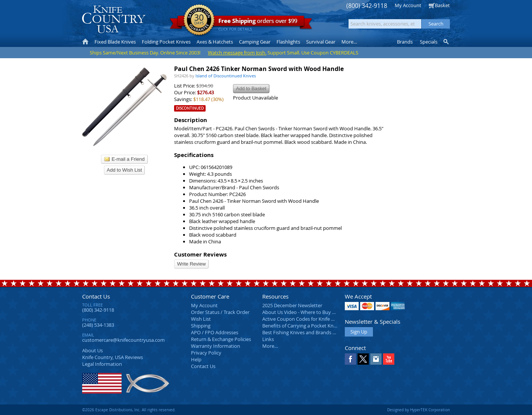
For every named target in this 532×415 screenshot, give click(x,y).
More (349, 42)
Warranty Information (216, 346)
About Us (92, 350)
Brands (405, 42)
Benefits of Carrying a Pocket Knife (301, 326)
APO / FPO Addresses (215, 332)
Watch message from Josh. (237, 53)
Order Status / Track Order (220, 312)
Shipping (201, 326)
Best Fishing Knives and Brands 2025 (303, 332)
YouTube (389, 359)
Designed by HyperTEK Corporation (419, 410)
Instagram (376, 359)
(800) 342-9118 (367, 6)
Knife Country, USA (114, 19)
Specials (429, 42)
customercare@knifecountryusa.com (123, 340)
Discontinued (190, 108)
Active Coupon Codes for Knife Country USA (311, 319)
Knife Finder (447, 42)
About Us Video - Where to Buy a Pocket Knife (313, 312)
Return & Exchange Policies (221, 339)
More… (270, 346)
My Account (408, 5)
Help (196, 359)
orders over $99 (241, 23)
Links (268, 339)
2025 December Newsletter (292, 305)
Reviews (113, 357)
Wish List (201, 319)
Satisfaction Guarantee (199, 20)
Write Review (191, 264)
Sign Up (359, 332)
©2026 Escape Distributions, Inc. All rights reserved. (129, 410)
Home (85, 42)
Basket (442, 5)
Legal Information (102, 364)
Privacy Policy (206, 353)
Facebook (350, 359)
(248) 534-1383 (98, 325)
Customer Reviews (200, 254)
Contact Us (96, 296)
